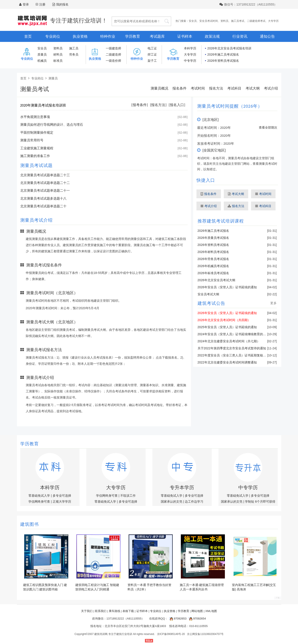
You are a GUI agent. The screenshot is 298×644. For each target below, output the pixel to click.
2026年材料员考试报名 (213, 252)
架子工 (152, 61)
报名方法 (216, 88)
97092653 (177, 619)
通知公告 (267, 37)
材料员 (58, 54)
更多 (274, 303)
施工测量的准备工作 (35, 156)
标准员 (58, 61)
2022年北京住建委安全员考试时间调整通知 (227, 362)
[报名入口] (177, 105)
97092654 (196, 619)
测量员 (53, 78)
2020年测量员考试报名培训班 (43, 105)
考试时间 (198, 88)
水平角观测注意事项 (35, 117)
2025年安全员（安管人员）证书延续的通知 (227, 327)
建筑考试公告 (211, 303)
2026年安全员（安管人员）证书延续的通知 (227, 287)
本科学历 (190, 48)
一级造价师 (113, 61)
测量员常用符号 (32, 140)
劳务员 (74, 54)
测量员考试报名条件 (41, 265)
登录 (26, 4)
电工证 (152, 48)
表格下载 (128, 611)
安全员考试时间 (209, 21)
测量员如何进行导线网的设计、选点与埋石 (52, 125)
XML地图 (211, 611)
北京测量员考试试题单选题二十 (43, 206)
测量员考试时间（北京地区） (49, 293)
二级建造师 (113, 54)
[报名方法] (158, 105)
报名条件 (180, 88)
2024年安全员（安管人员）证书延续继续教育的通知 (233, 334)
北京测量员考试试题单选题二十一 (45, 191)
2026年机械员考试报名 (213, 266)
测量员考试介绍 (37, 378)
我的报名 (60, 4)
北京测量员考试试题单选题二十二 (45, 183)
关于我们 (87, 611)
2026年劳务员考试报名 (213, 259)
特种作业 (108, 37)
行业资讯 (240, 37)
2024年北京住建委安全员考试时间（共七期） (229, 341)
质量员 (42, 54)
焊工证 (152, 54)
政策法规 (212, 37)
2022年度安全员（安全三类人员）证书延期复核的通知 (235, 355)
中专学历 (190, 61)
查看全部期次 (268, 127)
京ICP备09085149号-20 (171, 634)
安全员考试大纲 (208, 294)
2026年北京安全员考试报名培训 (229, 48)
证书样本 (185, 37)
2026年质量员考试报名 (213, 238)
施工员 (74, 48)
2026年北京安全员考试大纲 (216, 280)
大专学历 (273, 21)
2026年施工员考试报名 (223, 54)
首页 (28, 37)
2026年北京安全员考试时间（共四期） (224, 320)
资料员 (224, 21)
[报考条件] (140, 105)
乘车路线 (115, 611)
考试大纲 (253, 88)
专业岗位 (53, 37)
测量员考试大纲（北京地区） (49, 322)
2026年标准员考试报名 (213, 273)
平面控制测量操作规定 (37, 133)
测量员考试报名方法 (41, 350)
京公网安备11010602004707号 (205, 634)
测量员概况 (159, 88)
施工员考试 (238, 21)
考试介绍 (271, 88)
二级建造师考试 (256, 21)
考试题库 (157, 37)
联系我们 (101, 611)
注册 (42, 4)
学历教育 (133, 37)
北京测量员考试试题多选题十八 (43, 198)
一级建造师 (113, 48)
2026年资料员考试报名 (223, 61)
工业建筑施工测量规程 (37, 148)
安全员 (193, 21)
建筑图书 (30, 524)
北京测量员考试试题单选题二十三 (45, 175)
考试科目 (234, 88)
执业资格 (80, 37)
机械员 (42, 61)
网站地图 (197, 611)
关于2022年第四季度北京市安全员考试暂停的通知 (232, 348)
